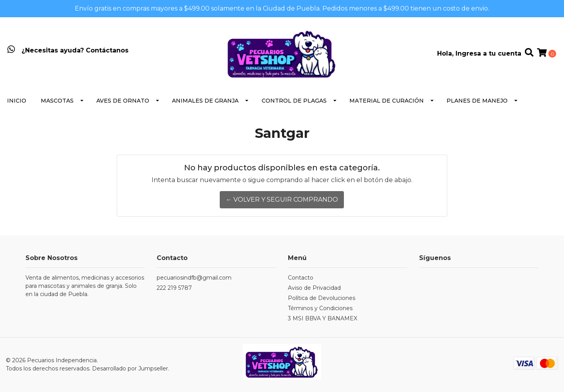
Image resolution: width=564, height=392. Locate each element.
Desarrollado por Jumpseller (130, 369)
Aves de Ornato (123, 101)
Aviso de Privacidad (314, 288)
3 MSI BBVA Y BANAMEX (323, 318)
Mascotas (57, 101)
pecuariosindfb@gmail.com (194, 278)
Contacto (301, 278)
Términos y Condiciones (320, 308)
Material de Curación (387, 101)
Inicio (17, 101)
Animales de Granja (205, 101)
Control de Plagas (294, 101)
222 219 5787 (174, 288)
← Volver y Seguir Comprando (282, 200)
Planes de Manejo (477, 101)
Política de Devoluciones (322, 298)
